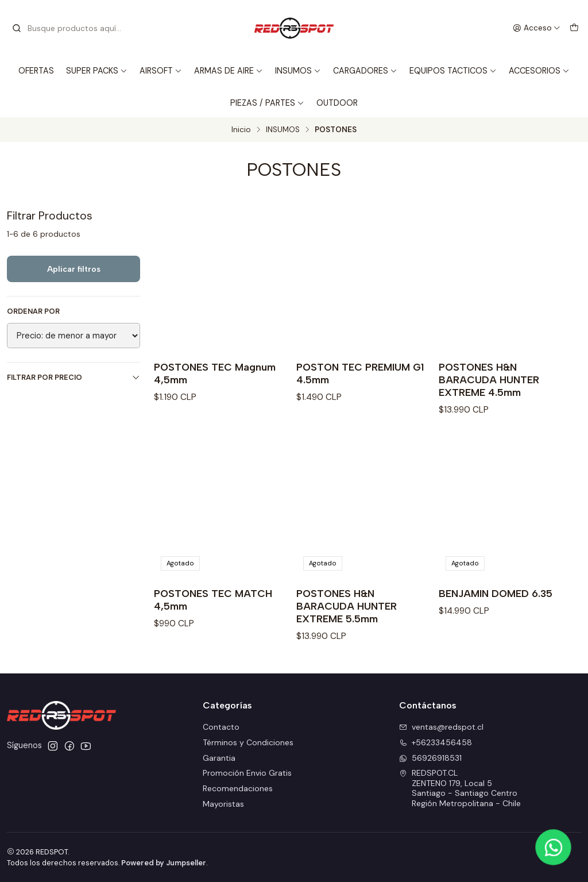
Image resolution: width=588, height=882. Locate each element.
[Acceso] (537, 28)
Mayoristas (223, 804)
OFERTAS (36, 71)
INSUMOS (298, 71)
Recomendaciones (238, 788)
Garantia (219, 758)
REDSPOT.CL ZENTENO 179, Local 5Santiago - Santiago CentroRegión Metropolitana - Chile (460, 788)
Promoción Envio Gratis (247, 773)
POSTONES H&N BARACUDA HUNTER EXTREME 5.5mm (347, 606)
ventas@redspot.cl (441, 727)
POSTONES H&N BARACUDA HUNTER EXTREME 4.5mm (489, 380)
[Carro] (574, 28)
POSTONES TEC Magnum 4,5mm (215, 373)
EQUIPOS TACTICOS (453, 71)
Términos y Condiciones (248, 742)
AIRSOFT (161, 71)
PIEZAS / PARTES (267, 103)
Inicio (241, 130)
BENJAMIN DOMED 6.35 (496, 593)
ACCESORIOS (539, 71)
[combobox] (70, 28)
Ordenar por (33, 311)
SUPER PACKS (97, 71)
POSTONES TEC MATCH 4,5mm (213, 600)
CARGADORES (365, 71)
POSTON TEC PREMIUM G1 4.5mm (360, 373)
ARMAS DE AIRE (229, 71)
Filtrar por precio (73, 377)
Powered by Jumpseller (164, 863)
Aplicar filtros (74, 269)
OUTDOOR (337, 103)
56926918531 (430, 758)
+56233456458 (436, 742)
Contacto (221, 727)
